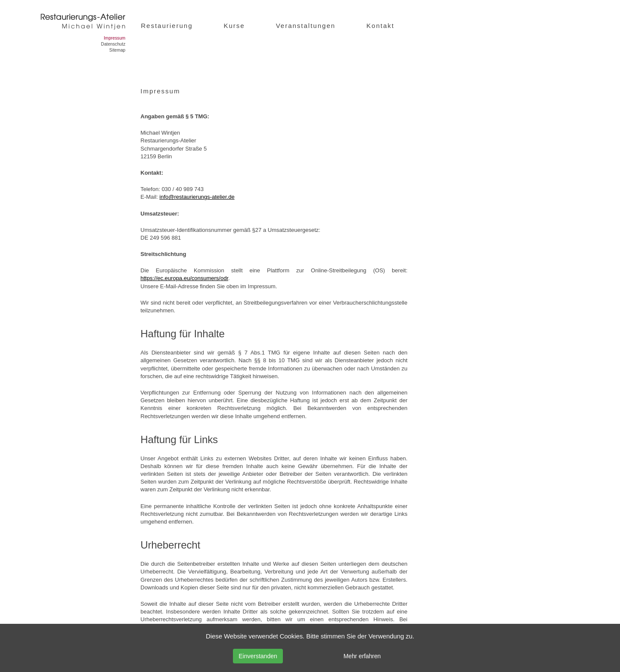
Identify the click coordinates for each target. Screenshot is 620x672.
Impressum (115, 38)
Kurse (234, 26)
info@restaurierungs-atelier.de (197, 197)
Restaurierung (167, 26)
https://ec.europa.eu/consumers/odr (184, 278)
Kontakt (380, 26)
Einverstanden (258, 656)
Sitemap (117, 50)
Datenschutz (113, 44)
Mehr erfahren (362, 656)
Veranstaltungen (306, 26)
